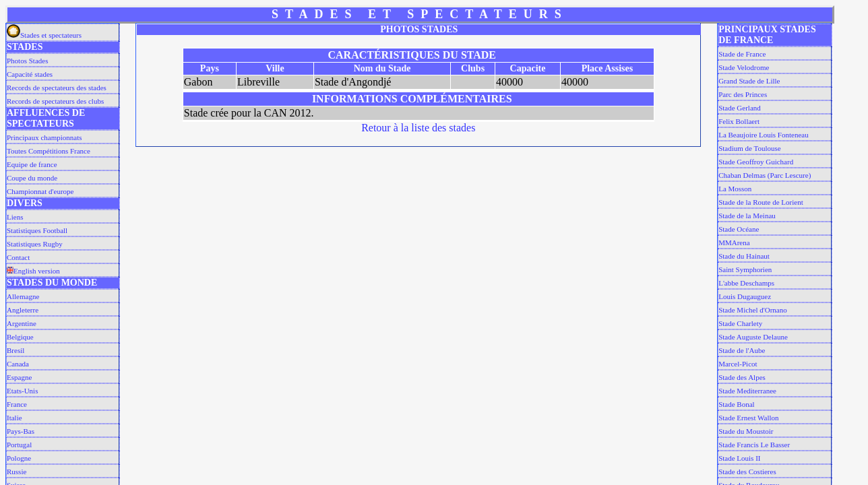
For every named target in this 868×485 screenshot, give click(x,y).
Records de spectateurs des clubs (55, 101)
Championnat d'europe (40, 191)
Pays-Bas (21, 431)
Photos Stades (27, 61)
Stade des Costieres (747, 472)
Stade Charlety (740, 323)
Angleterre (23, 310)
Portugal (19, 445)
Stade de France (742, 54)
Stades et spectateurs (44, 35)
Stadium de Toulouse (750, 148)
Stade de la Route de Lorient (761, 202)
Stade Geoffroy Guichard (756, 162)
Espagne (19, 377)
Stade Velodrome (744, 67)
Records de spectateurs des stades (57, 88)
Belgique (20, 337)
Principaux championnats (44, 137)
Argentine (22, 323)
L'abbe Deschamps (746, 283)
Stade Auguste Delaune (753, 337)
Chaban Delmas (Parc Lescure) (765, 175)
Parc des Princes (743, 94)
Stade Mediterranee (747, 391)
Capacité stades (30, 74)
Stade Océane (739, 229)
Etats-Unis (22, 391)
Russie (17, 472)
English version (33, 271)
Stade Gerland (740, 108)
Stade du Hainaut (744, 256)
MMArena (734, 243)
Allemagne (23, 296)
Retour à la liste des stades (418, 128)
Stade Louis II (739, 458)
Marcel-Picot (738, 364)
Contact (18, 257)
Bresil (15, 350)
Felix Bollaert (739, 121)
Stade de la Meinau (747, 216)
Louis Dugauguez (745, 296)
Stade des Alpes (742, 377)
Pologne (19, 458)
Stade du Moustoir (746, 431)
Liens (15, 217)
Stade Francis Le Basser (754, 445)
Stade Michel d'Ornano (753, 310)
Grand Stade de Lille (749, 81)
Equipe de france (32, 164)
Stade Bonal (736, 404)
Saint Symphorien (745, 269)
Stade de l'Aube (742, 350)
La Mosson (735, 189)
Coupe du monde (32, 178)
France (17, 404)
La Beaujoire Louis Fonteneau (764, 135)
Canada (18, 364)
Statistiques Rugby (35, 244)
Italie (14, 418)
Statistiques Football (37, 230)
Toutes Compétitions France (49, 151)
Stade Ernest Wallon (748, 418)
